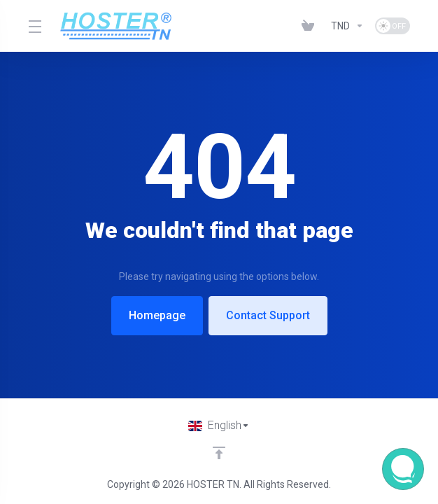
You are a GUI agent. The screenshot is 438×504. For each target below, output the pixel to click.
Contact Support (268, 315)
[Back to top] (219, 453)
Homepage (157, 315)
